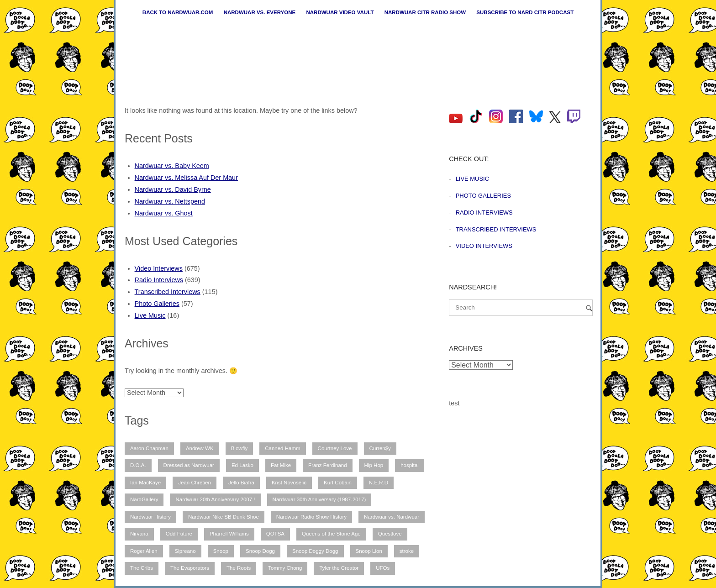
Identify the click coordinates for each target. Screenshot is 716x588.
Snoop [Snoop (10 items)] (221, 551)
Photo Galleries (157, 304)
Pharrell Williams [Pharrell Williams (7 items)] (229, 534)
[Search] (589, 308)
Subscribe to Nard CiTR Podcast (525, 12)
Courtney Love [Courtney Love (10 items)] (335, 448)
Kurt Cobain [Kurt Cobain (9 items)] (338, 483)
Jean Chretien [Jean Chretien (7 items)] (195, 483)
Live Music (150, 315)
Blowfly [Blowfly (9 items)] (239, 448)
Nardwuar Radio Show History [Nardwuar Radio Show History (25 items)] (311, 517)
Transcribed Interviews (168, 292)
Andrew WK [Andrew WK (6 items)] (200, 448)
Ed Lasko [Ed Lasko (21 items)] (242, 465)
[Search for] (521, 308)
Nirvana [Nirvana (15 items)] (139, 534)
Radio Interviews (159, 280)
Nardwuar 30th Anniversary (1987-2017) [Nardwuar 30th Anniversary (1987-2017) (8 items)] (319, 499)
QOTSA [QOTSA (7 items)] (275, 534)
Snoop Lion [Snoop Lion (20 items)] (369, 551)
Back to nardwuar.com (178, 12)
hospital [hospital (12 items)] (410, 465)
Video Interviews (159, 268)
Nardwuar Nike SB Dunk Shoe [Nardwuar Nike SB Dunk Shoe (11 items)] (224, 517)
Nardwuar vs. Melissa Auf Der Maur (186, 178)
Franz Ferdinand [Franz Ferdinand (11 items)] (328, 465)
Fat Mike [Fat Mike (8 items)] (281, 465)
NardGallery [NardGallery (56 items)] (144, 499)
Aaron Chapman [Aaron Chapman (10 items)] (149, 448)
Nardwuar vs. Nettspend (170, 201)
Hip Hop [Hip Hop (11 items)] (374, 465)
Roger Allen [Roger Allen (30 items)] (144, 551)
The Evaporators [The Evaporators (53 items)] (190, 568)
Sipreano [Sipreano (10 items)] (185, 551)
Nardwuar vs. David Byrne (173, 189)
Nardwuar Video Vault (340, 12)
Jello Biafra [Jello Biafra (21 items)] (241, 483)
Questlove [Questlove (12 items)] (390, 534)
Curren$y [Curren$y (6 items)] (380, 448)
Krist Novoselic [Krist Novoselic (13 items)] (289, 483)
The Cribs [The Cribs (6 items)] (142, 568)
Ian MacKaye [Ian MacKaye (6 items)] (145, 483)
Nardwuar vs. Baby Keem (172, 166)
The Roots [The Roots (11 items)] (239, 568)
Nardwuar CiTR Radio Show (425, 12)
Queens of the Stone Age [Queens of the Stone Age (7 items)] (331, 534)
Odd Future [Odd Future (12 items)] (179, 534)
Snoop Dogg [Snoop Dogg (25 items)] (260, 551)
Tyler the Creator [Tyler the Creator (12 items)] (339, 568)
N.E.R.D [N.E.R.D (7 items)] (379, 483)
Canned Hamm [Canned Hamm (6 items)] (282, 448)
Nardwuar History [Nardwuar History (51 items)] (150, 517)
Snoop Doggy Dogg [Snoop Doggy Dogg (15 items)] (315, 551)
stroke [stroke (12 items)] (407, 551)
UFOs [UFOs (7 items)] (383, 568)
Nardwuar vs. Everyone (260, 12)
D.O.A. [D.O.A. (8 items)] (138, 465)
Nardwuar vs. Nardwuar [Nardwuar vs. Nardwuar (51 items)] (392, 517)
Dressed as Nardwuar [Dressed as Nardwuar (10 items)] (189, 465)
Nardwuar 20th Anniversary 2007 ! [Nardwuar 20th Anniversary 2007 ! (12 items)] (215, 499)
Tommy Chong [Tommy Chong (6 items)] (285, 568)
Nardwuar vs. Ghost (164, 213)
